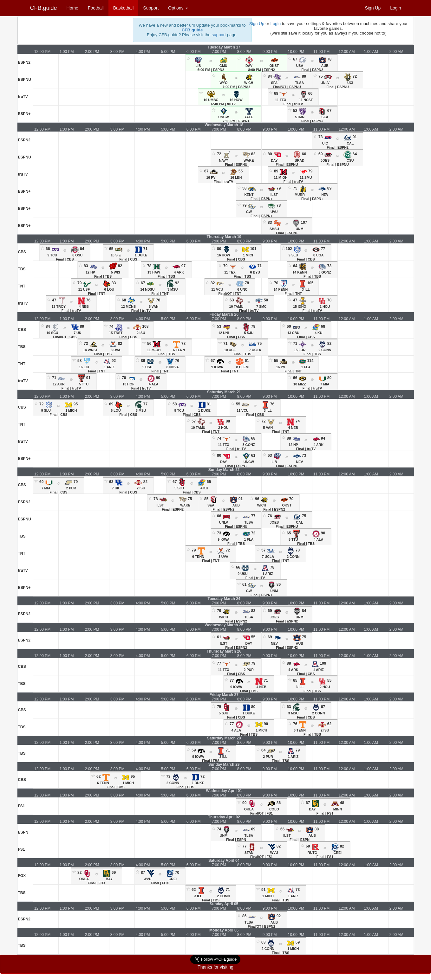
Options (178, 8)
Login (395, 8)
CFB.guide (44, 8)
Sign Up (373, 8)
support (219, 35)
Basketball (124, 8)
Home (72, 8)
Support (151, 8)
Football (96, 8)
